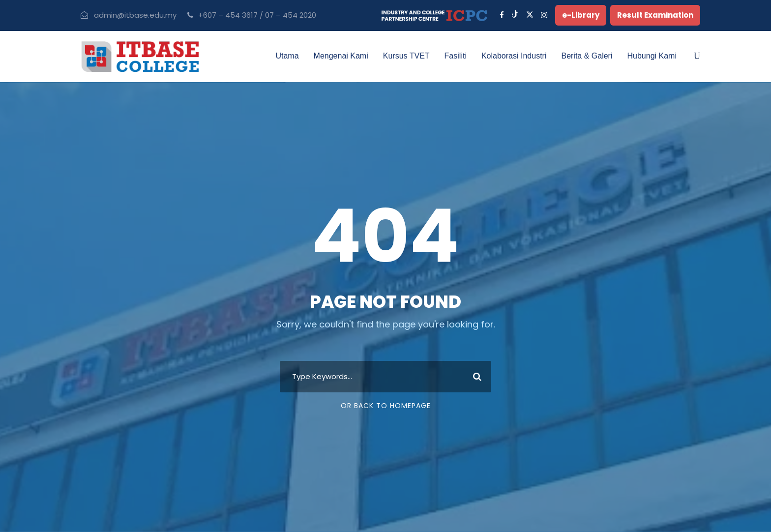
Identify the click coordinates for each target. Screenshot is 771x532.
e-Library (581, 15)
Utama (287, 56)
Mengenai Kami (341, 56)
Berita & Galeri (587, 56)
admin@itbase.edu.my (135, 15)
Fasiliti (456, 56)
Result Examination (655, 15)
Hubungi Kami (652, 56)
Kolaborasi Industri (514, 56)
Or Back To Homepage (386, 406)
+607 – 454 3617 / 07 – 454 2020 (257, 15)
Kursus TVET (406, 56)
